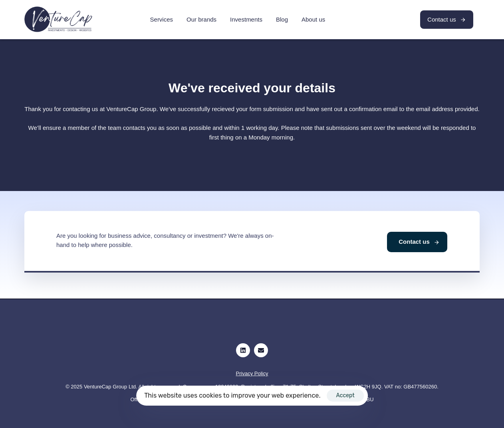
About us (313, 19)
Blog (282, 19)
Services (162, 19)
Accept (345, 395)
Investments (246, 19)
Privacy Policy (252, 373)
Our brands (201, 19)
